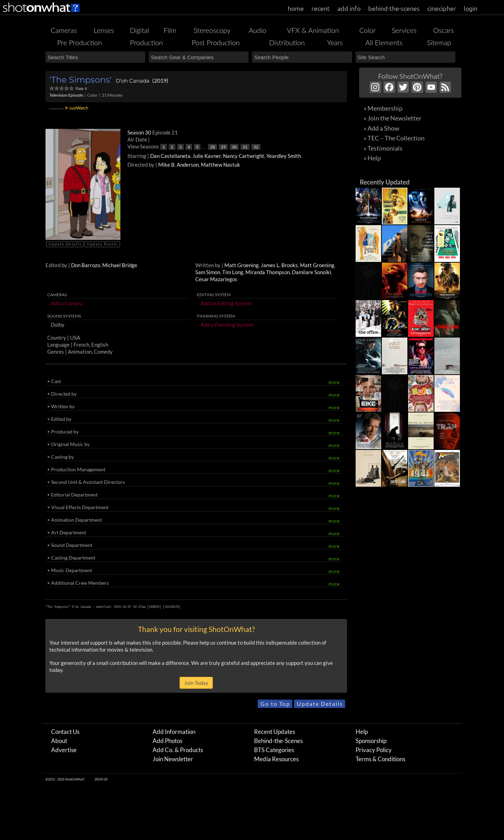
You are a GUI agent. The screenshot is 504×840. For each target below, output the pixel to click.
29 (223, 147)
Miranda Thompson (268, 272)
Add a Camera (67, 303)
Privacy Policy (374, 750)
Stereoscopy (212, 30)
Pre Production (79, 42)
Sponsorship (371, 741)
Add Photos (167, 741)
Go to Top (275, 704)
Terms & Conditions (380, 759)
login (471, 8)
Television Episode (66, 95)
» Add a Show (381, 128)
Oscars (444, 30)
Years (335, 42)
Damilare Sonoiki (311, 272)
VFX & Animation (313, 30)
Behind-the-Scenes (278, 741)
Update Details (65, 244)
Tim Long (233, 272)
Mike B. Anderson (178, 165)
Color (367, 30)
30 (234, 147)
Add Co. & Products (178, 750)
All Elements (384, 42)
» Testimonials (383, 148)
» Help (372, 158)
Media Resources (276, 759)
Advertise (64, 750)
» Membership (383, 108)
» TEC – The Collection (394, 138)
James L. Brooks (279, 265)
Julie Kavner (207, 156)
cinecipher (442, 8)
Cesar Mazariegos (216, 279)
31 (245, 147)
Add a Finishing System (227, 325)
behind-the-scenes (394, 8)
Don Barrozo (86, 265)
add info (349, 8)
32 (256, 147)
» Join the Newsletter (393, 118)
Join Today (196, 683)
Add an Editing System (226, 303)
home (296, 8)
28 (212, 147)
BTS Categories (274, 750)
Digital (139, 30)
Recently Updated (385, 182)
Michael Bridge (120, 265)
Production (146, 42)
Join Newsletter (173, 759)
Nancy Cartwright (244, 156)
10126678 (171, 607)
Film (170, 30)
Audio (257, 30)
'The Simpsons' (80, 80)
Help (362, 732)
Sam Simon (208, 272)
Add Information (174, 732)
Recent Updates (275, 732)
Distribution (287, 42)
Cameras (64, 30)
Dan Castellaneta (170, 156)
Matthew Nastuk (220, 165)
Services (404, 30)
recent (321, 8)
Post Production (216, 42)
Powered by (69, 109)
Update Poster (103, 244)
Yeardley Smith (284, 156)
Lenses (104, 30)
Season (140, 132)
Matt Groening (241, 265)
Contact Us (65, 732)
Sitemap (439, 42)
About (59, 741)
